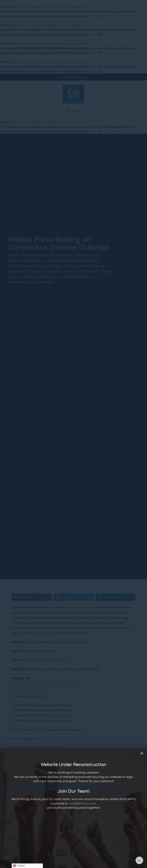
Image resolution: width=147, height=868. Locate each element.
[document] (73, 434)
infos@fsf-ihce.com (82, 805)
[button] (142, 755)
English (19, 866)
